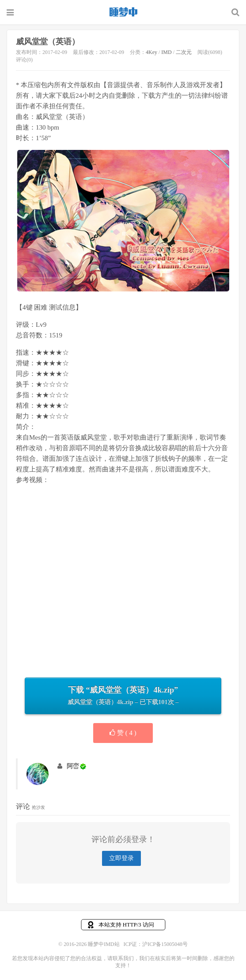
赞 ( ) (123, 733)
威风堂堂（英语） (48, 42)
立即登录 (121, 858)
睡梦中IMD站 (123, 12)
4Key (151, 52)
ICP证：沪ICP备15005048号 (156, 944)
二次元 (184, 52)
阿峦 (73, 766)
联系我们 (123, 958)
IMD (166, 52)
